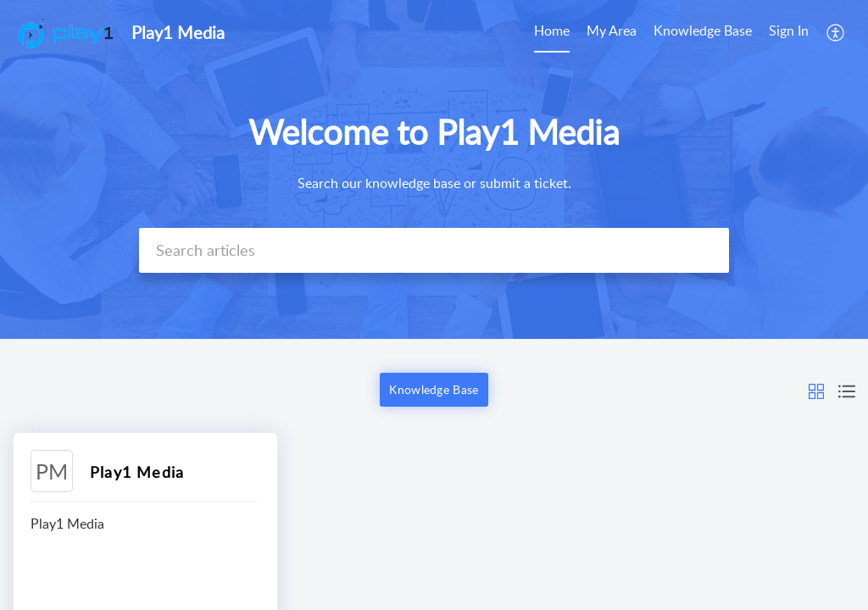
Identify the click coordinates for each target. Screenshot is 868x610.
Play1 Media (137, 472)
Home (552, 30)
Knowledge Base (703, 30)
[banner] (434, 169)
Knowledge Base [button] (434, 389)
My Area (612, 30)
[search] (434, 250)
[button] (836, 32)
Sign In (789, 30)
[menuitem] (552, 32)
